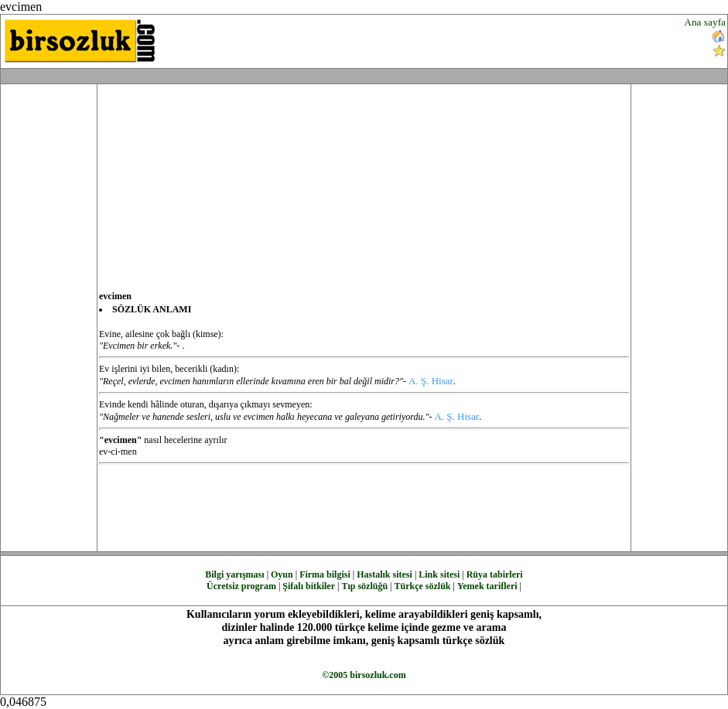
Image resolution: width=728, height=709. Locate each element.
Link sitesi (439, 574)
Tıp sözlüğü (364, 586)
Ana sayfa (705, 22)
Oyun (282, 574)
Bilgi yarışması (234, 574)
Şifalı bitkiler (309, 586)
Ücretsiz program (241, 586)
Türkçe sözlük (422, 586)
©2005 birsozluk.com (364, 675)
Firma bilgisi (325, 574)
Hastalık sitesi (385, 574)
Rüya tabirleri (495, 574)
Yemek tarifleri (487, 586)
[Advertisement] (438, 39)
